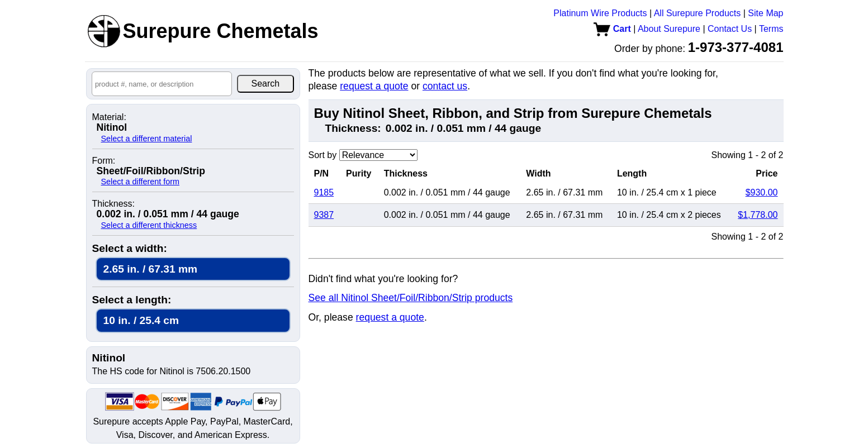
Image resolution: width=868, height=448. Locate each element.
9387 (324, 215)
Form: (104, 161)
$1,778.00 (758, 215)
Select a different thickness (149, 225)
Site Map (765, 13)
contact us (445, 86)
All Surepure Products (698, 13)
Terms (771, 29)
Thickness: (113, 204)
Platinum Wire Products (600, 13)
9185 (324, 192)
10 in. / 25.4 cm (141, 320)
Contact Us (730, 29)
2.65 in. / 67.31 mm (151, 269)
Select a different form (141, 182)
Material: (109, 117)
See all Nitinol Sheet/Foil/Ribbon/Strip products (411, 298)
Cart (612, 29)
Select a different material (147, 139)
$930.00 (762, 192)
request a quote (374, 86)
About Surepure (669, 29)
